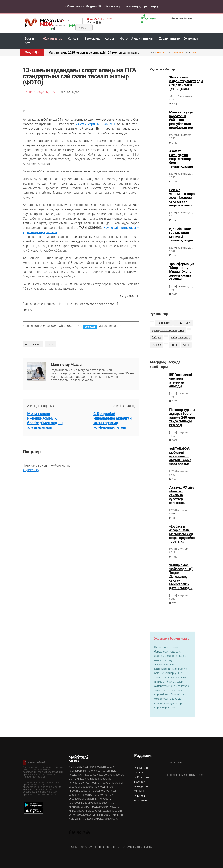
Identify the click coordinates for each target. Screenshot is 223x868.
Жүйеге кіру (31, 470)
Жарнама (191, 39)
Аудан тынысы (142, 39)
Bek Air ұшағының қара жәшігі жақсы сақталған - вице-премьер (182, 198)
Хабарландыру (170, 39)
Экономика (93, 39)
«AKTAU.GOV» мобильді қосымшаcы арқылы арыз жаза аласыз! (180, 460)
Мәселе (156, 347)
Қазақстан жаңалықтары (168, 332)
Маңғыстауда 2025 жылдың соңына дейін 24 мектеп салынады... (94, 53)
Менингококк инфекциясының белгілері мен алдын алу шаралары (45, 420)
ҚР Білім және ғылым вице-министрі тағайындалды (181, 235)
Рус (75, 20)
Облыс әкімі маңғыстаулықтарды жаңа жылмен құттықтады (186, 83)
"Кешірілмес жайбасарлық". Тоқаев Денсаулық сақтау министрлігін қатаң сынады (181, 580)
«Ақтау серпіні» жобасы (96, 124)
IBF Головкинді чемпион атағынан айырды (181, 384)
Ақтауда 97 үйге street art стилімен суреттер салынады (182, 499)
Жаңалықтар (52, 39)
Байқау (156, 340)
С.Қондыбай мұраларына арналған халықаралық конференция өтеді (112, 420)
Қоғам (109, 39)
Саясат (73, 39)
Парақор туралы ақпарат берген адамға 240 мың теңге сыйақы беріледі (182, 421)
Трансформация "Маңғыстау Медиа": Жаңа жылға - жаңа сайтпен (182, 272)
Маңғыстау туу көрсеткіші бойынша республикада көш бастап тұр (181, 120)
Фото (124, 39)
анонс (51, 344)
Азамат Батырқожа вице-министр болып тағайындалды (181, 159)
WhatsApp (90, 327)
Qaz (68, 20)
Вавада (94, 779)
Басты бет (29, 41)
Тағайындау (183, 325)
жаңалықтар (33, 344)
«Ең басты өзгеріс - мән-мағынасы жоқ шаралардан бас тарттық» (182, 537)
